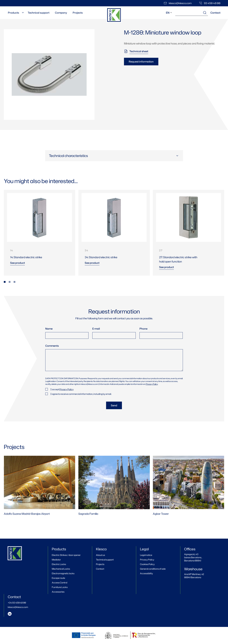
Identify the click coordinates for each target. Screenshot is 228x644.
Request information (141, 62)
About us (100, 555)
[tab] (5, 282)
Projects (76, 13)
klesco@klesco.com (18, 607)
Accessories (58, 592)
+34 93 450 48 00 (17, 603)
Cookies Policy (147, 564)
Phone (143, 329)
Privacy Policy (152, 384)
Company (60, 13)
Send (114, 405)
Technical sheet (139, 51)
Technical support (38, 13)
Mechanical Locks (61, 569)
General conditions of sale (153, 569)
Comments (52, 346)
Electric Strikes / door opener (66, 555)
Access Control (60, 583)
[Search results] (205, 13)
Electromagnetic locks (63, 573)
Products (13, 13)
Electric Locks (59, 564)
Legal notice (146, 555)
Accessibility (146, 573)
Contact (215, 13)
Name (49, 329)
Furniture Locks (60, 587)
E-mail (96, 329)
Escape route (58, 578)
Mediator (56, 560)
